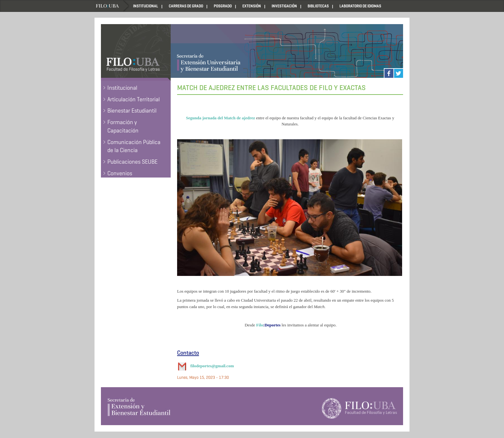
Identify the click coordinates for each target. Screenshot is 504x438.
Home (112, 6)
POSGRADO (223, 6)
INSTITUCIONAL (146, 6)
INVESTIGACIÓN (284, 6)
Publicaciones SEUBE (132, 162)
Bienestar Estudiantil (132, 111)
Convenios (120, 173)
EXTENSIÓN (252, 6)
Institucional (122, 88)
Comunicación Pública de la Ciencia (134, 146)
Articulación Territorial (134, 99)
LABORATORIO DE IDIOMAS (360, 6)
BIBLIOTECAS (318, 6)
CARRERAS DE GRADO (186, 6)
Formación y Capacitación (123, 126)
